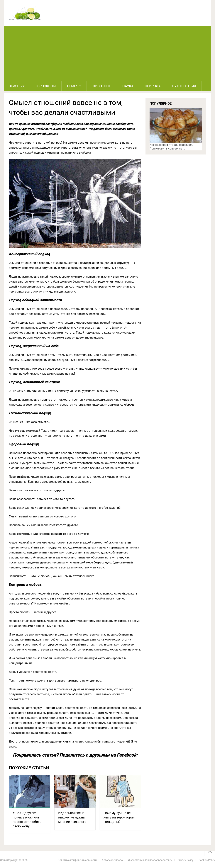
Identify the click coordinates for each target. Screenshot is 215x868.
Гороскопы (46, 86)
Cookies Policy (207, 860)
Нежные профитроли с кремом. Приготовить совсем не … (171, 147)
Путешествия (184, 86)
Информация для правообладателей (150, 860)
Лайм (3, 860)
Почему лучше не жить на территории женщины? (119, 817)
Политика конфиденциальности (77, 860)
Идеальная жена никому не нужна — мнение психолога (73, 817)
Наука (128, 86)
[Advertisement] (108, 53)
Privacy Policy (185, 860)
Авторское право (112, 860)
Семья (73, 86)
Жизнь (16, 86)
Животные (102, 86)
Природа (153, 86)
